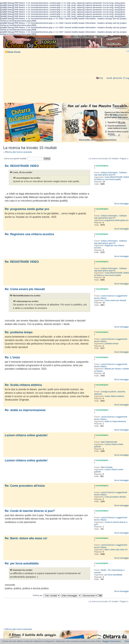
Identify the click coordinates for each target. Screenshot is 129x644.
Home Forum (14, 52)
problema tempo (112, 344)
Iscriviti (119, 78)
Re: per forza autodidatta (22, 563)
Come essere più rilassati (115, 300)
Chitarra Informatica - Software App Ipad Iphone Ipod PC (111, 174)
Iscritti (109, 78)
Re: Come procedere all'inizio (25, 486)
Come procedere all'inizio (115, 497)
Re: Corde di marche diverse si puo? (30, 511)
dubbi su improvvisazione (115, 421)
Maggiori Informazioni (112, 641)
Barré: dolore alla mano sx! (116, 550)
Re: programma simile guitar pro (27, 209)
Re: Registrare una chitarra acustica (29, 234)
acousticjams (102, 166)
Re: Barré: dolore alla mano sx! (26, 538)
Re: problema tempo (19, 332)
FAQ (101, 78)
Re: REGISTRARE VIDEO (22, 166)
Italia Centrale (107, 467)
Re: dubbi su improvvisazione (25, 410)
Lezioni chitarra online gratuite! (26, 435)
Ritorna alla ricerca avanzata (18, 152)
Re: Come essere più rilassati (25, 289)
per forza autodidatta (113, 575)
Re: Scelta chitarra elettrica (23, 385)
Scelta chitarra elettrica (114, 396)
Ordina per (38, 595)
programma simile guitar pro (116, 220)
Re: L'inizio (12, 357)
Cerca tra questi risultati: (23, 158)
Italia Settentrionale (109, 442)
